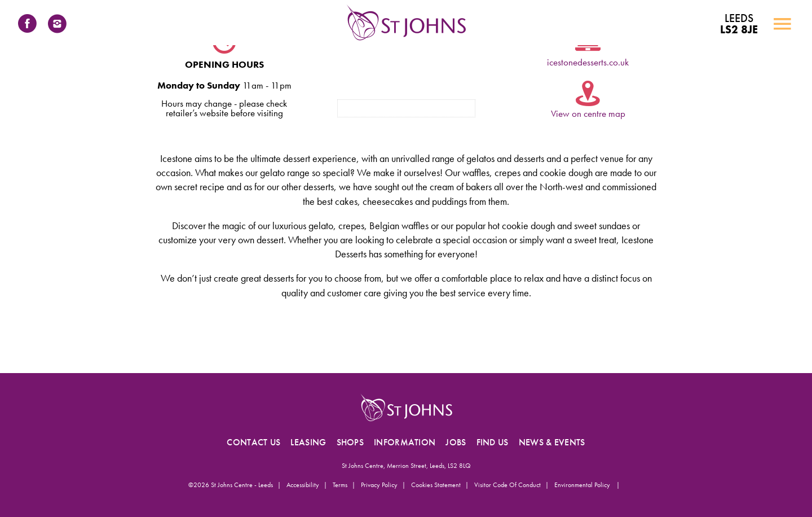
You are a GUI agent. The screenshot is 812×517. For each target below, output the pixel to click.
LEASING (308, 442)
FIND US (493, 442)
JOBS (456, 442)
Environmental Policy (583, 485)
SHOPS (350, 442)
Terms (340, 485)
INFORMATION (405, 442)
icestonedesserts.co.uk (588, 62)
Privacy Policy (379, 485)
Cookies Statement (436, 485)
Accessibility (303, 485)
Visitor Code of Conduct (507, 485)
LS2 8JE (739, 24)
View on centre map (588, 113)
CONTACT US (253, 442)
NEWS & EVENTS (552, 442)
